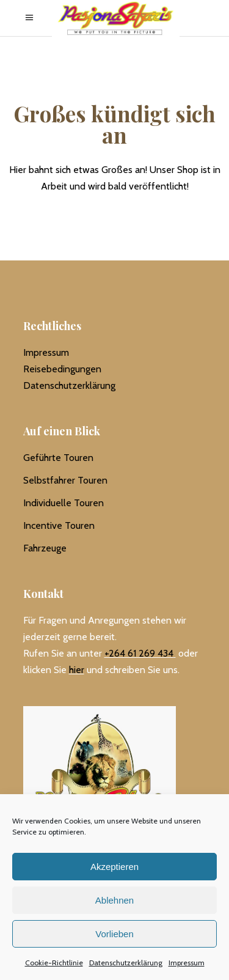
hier (77, 670)
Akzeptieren (114, 867)
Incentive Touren (59, 525)
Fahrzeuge (45, 548)
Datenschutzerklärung (126, 963)
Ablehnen (114, 900)
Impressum (187, 963)
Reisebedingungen (62, 369)
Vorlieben (114, 934)
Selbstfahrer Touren (65, 480)
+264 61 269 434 (139, 653)
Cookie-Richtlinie (54, 963)
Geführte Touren (58, 458)
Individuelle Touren (64, 503)
